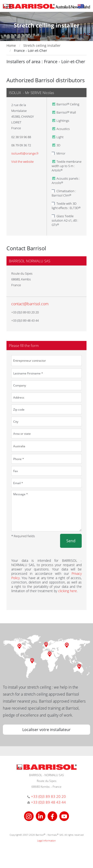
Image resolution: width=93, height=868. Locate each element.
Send (71, 541)
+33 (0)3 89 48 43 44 (48, 802)
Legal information (46, 841)
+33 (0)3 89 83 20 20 (48, 796)
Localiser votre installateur (46, 730)
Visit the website (22, 162)
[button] (82, 6)
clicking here (68, 591)
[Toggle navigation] (9, 7)
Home (11, 45)
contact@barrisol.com (30, 304)
